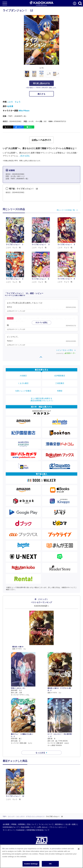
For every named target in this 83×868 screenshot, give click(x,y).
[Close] (79, 849)
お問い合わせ (42, 801)
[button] (61, 75)
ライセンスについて (46, 799)
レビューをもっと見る (65, 350)
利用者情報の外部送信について (38, 804)
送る (30, 127)
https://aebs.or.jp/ (9, 830)
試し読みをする (41, 83)
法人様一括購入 (71, 799)
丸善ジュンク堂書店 (23, 391)
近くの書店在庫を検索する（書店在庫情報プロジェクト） (41, 400)
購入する (41, 94)
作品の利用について (28, 801)
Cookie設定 (20, 804)
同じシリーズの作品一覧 (66, 210)
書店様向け (59, 799)
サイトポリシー (8, 804)
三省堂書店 (60, 383)
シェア (20, 127)
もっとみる (40, 753)
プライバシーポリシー (57, 801)
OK (50, 864)
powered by (66, 353)
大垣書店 (23, 376)
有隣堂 (60, 391)
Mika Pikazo (24, 111)
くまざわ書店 (23, 383)
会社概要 (6, 799)
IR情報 (14, 799)
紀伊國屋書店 (60, 376)
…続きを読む (24, 156)
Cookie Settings (31, 864)
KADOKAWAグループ (11, 801)
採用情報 (21, 799)
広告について (32, 799)
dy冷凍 (10, 106)
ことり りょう (14, 102)
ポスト (9, 127)
